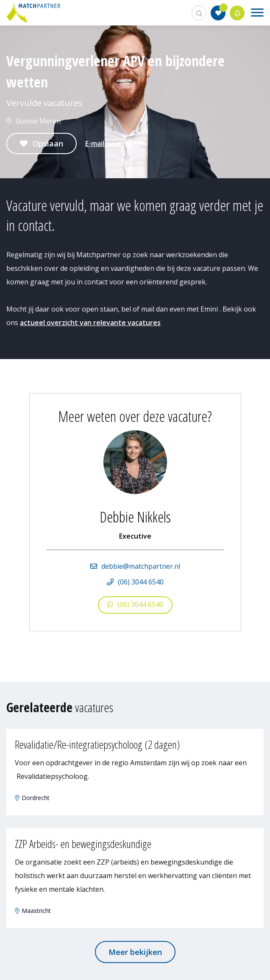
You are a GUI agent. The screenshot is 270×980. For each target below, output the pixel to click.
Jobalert (237, 13)
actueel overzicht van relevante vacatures (90, 323)
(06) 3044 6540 (141, 582)
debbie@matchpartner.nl (141, 566)
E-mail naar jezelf (113, 143)
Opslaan (48, 143)
